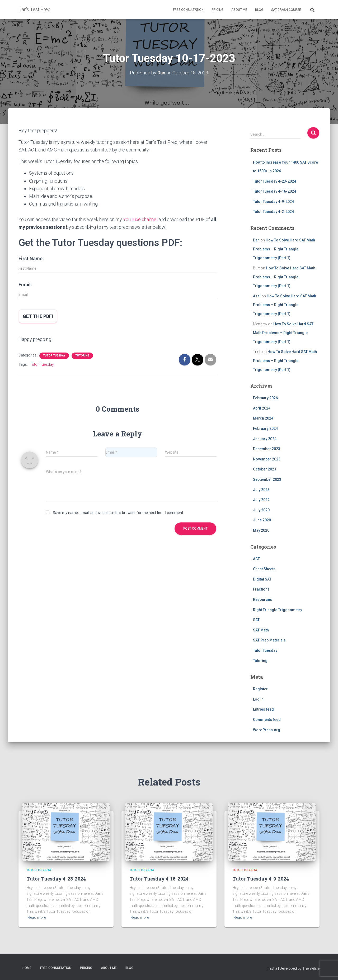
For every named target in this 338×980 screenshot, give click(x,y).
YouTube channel (140, 219)
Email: (25, 285)
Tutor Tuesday (54, 355)
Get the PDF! (38, 316)
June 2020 (262, 520)
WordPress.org (267, 730)
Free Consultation (188, 10)
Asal (257, 296)
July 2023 (261, 489)
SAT (256, 620)
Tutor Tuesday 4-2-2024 (273, 212)
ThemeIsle (311, 968)
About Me (239, 10)
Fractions (261, 589)
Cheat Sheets (264, 569)
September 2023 (267, 479)
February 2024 (265, 429)
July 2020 (261, 510)
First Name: (31, 258)
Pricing (217, 10)
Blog (259, 10)
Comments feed (267, 720)
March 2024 (263, 418)
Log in (258, 699)
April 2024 (262, 408)
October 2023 (265, 469)
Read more (37, 917)
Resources (262, 600)
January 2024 (265, 439)
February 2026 (265, 398)
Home (27, 968)
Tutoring (82, 355)
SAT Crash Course (286, 10)
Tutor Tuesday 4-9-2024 (273, 202)
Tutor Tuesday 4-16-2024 (274, 191)
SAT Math (261, 630)
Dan (256, 240)
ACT (256, 559)
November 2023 (267, 459)
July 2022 (261, 500)
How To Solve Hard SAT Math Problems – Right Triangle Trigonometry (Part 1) (284, 249)
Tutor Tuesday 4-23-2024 (274, 181)
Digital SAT (262, 579)
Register (260, 689)
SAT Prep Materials (269, 640)
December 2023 (267, 449)
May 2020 (261, 530)
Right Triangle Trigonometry (278, 610)
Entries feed (263, 709)
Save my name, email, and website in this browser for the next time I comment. (118, 513)
